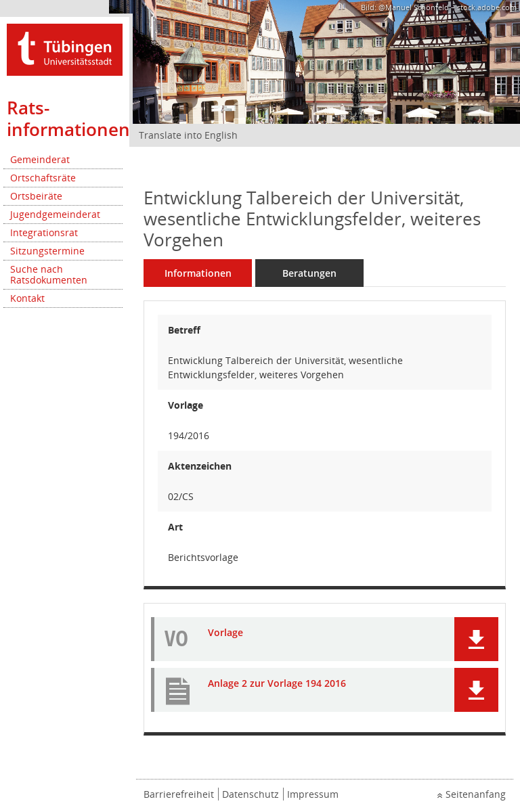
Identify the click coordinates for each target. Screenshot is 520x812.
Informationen (198, 273)
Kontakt (27, 298)
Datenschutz (251, 794)
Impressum (313, 794)
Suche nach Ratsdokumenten (49, 274)
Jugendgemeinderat (55, 214)
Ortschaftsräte (43, 178)
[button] (476, 639)
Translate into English (188, 135)
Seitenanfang (476, 794)
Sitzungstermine (47, 251)
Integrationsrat (44, 232)
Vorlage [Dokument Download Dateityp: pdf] (225, 633)
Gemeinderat (40, 159)
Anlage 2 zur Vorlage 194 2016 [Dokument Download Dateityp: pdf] (277, 684)
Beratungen (309, 273)
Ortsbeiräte (36, 196)
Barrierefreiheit (179, 794)
